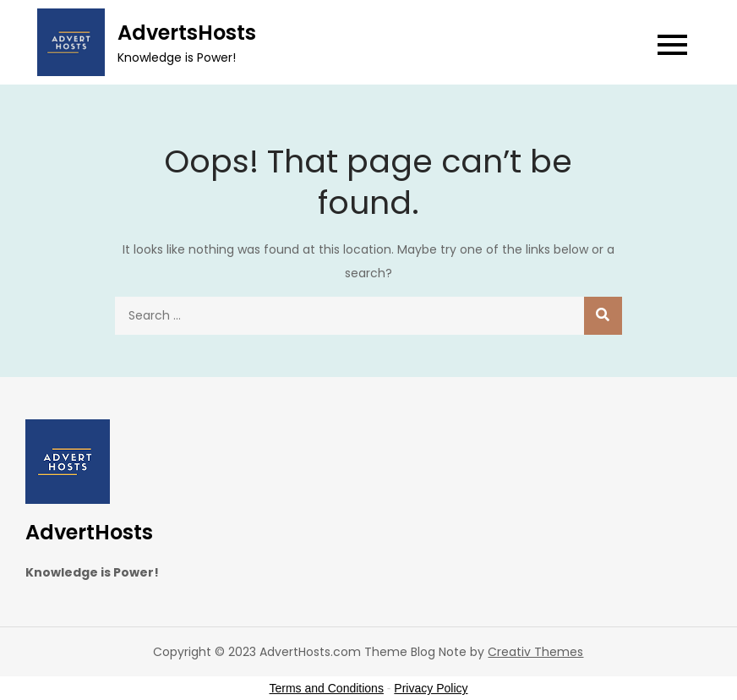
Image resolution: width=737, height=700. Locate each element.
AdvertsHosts (187, 33)
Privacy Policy (431, 688)
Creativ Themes (535, 652)
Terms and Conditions (327, 688)
